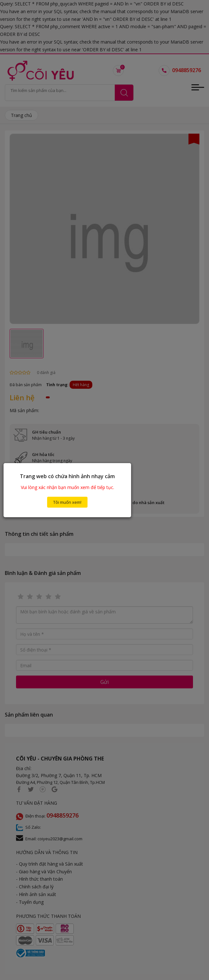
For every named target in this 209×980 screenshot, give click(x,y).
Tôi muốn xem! (67, 502)
